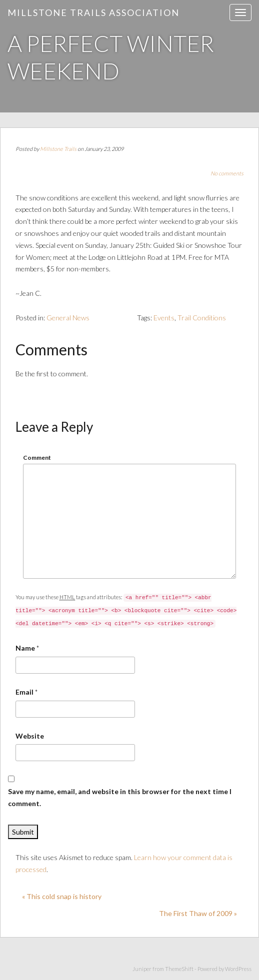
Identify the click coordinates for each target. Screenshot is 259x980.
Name (25, 648)
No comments (227, 173)
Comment (37, 458)
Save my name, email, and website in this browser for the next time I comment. (120, 797)
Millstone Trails (58, 149)
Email (24, 692)
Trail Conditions (202, 318)
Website (30, 736)
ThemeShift (179, 969)
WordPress (238, 969)
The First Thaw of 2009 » (198, 913)
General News (68, 318)
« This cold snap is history (62, 896)
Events (164, 318)
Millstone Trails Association (93, 12)
